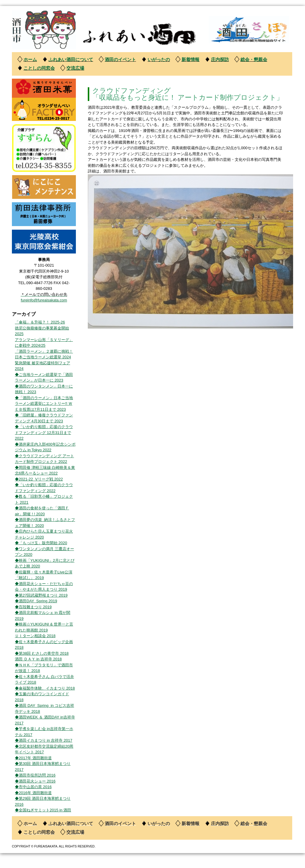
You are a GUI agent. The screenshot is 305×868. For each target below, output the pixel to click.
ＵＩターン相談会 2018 (35, 636)
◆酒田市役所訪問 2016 (35, 775)
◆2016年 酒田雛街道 (33, 793)
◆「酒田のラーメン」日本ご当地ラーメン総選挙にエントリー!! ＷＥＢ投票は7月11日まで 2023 (44, 404)
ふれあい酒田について (71, 59)
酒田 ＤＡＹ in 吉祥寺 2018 (38, 659)
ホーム (30, 59)
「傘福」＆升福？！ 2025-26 (40, 322)
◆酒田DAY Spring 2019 (36, 601)
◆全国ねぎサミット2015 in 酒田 (43, 810)
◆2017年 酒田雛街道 (33, 758)
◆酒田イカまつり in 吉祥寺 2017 (44, 740)
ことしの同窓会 (39, 68)
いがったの (159, 59)
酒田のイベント (120, 59)
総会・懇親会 (254, 59)
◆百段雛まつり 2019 (33, 607)
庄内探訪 (220, 59)
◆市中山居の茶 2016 (33, 787)
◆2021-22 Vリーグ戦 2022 (39, 479)
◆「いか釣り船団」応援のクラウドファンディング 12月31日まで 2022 (44, 433)
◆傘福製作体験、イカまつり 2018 (45, 688)
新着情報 (190, 59)
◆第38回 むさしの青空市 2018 (42, 653)
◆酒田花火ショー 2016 (35, 781)
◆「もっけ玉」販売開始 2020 (41, 543)
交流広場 (75, 68)
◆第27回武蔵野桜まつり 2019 (41, 595)
